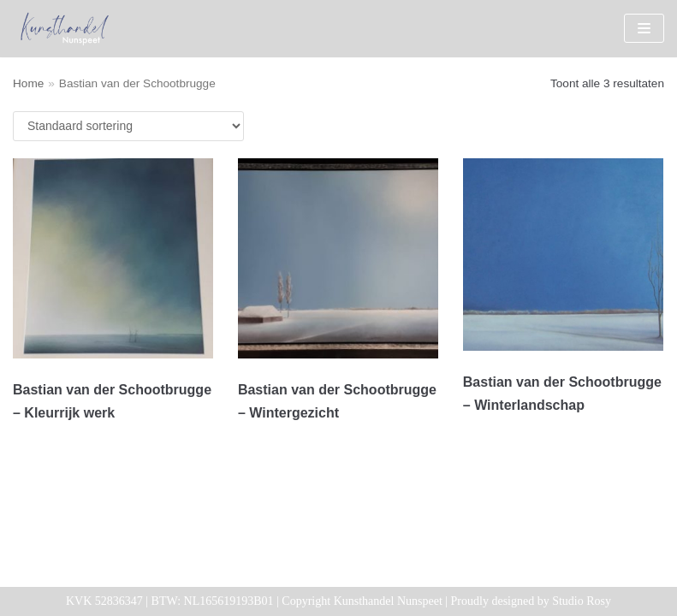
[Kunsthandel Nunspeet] (64, 29)
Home (28, 83)
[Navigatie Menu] (644, 28)
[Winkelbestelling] (128, 126)
